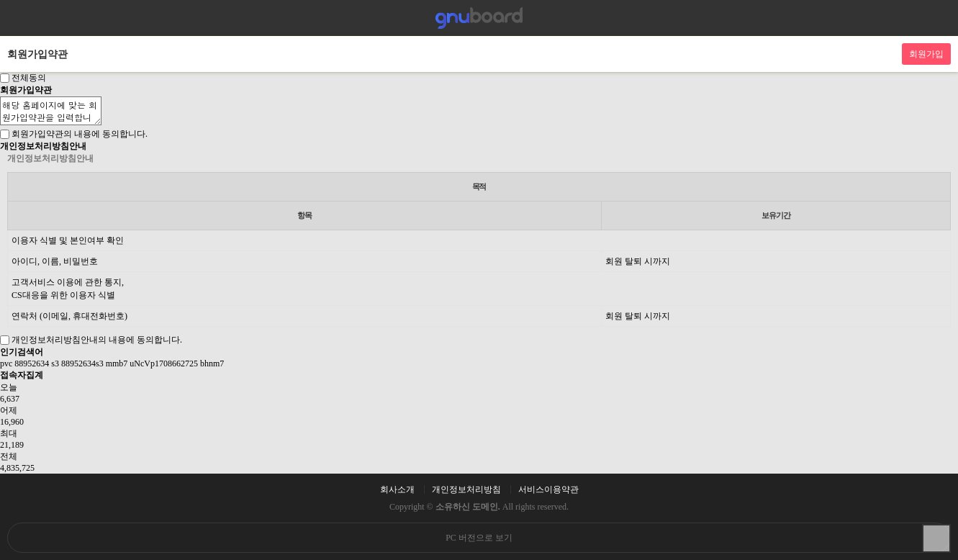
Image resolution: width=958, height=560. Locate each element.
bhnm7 (212, 363)
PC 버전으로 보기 (479, 538)
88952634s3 (82, 363)
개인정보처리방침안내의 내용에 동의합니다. (97, 340)
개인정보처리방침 (466, 489)
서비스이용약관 (548, 489)
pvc (6, 363)
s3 (55, 363)
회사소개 (397, 489)
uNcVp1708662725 (164, 363)
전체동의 (29, 78)
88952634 (32, 363)
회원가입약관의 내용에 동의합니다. (80, 134)
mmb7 (117, 363)
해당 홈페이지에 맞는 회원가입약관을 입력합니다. (51, 111)
